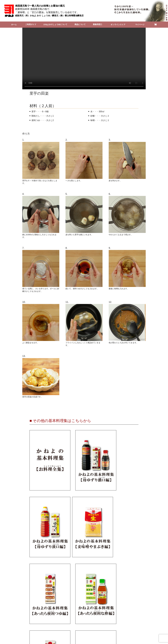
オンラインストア (121, 25)
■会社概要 (64, 605)
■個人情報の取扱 (90, 605)
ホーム (13, 25)
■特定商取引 (77, 605)
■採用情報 (104, 605)
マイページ (142, 25)
